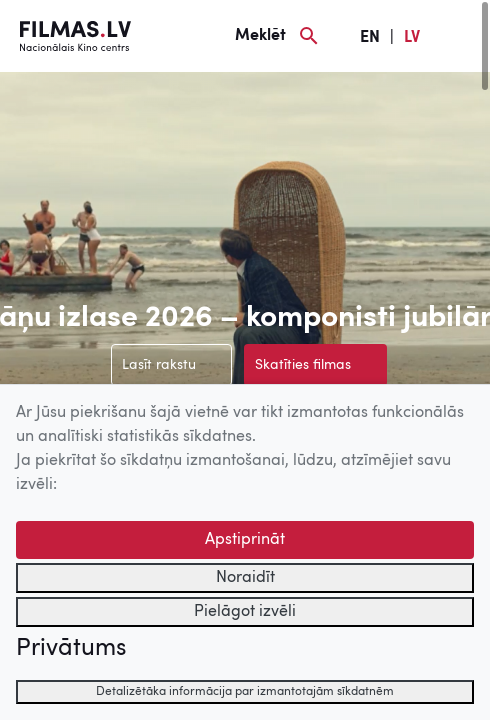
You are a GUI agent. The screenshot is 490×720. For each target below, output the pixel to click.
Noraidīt (245, 578)
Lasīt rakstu (159, 365)
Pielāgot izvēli (245, 612)
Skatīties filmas (303, 365)
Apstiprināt (245, 540)
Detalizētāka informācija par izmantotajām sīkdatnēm (245, 692)
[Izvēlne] (460, 36)
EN (370, 38)
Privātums (71, 649)
